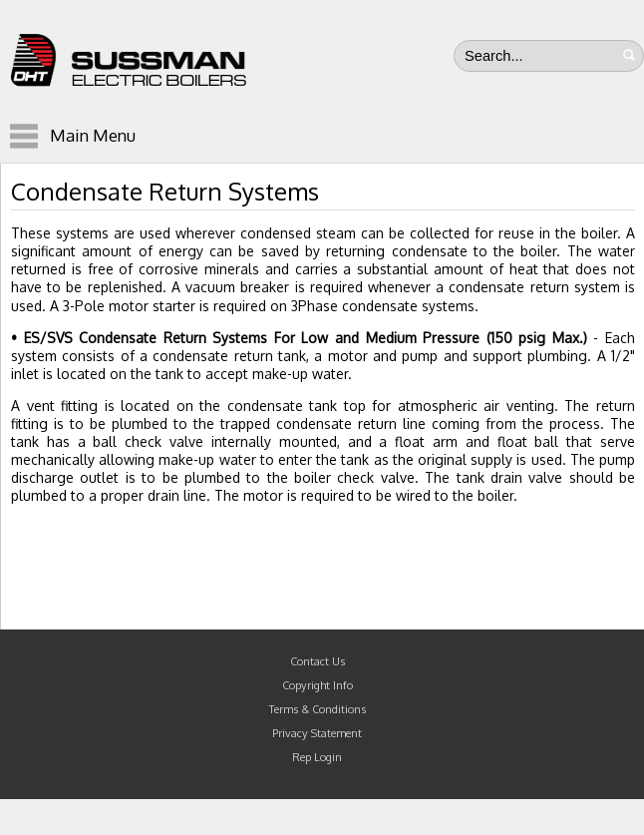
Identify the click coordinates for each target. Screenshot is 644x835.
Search (629, 55)
